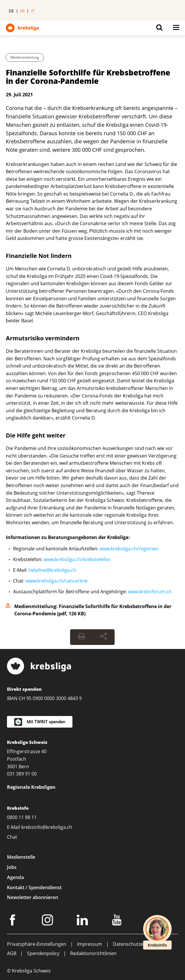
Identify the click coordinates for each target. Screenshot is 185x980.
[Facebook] (13, 921)
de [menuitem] (11, 11)
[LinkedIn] (83, 921)
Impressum (90, 944)
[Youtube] (118, 921)
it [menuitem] (33, 11)
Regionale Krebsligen (31, 787)
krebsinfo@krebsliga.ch (47, 827)
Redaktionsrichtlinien (93, 953)
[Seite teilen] (104, 637)
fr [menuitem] (22, 11)
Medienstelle (21, 857)
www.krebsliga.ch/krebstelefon (77, 559)
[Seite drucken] (81, 637)
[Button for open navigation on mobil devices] (176, 29)
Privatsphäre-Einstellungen (37, 944)
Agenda (15, 877)
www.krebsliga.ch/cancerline (57, 581)
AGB (12, 953)
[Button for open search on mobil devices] (159, 29)
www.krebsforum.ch (150, 592)
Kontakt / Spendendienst (34, 887)
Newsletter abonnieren (33, 897)
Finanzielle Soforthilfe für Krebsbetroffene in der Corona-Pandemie (88, 77)
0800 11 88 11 (22, 817)
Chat (12, 837)
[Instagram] (48, 921)
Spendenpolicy (43, 953)
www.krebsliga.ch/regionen (129, 549)
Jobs (12, 867)
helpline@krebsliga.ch (52, 570)
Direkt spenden (24, 689)
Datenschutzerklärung (137, 944)
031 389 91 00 (22, 774)
